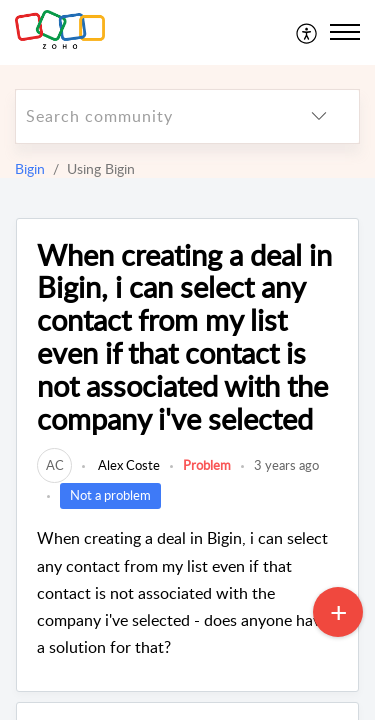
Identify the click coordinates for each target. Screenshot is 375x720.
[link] (54, 465)
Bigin (30, 168)
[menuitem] (307, 32)
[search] (147, 116)
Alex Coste (127, 465)
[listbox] (319, 116)
